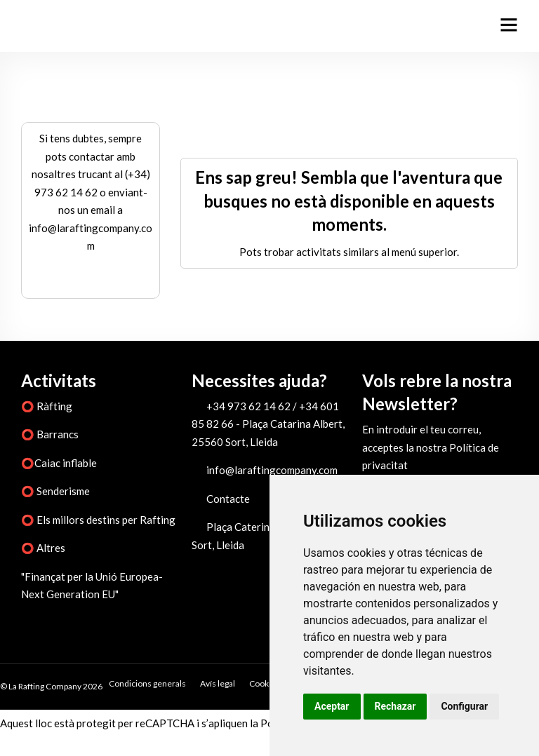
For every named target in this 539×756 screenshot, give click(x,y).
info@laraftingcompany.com (272, 470)
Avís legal (218, 683)
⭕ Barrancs (50, 434)
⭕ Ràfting (47, 406)
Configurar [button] (464, 706)
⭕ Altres (43, 548)
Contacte (228, 499)
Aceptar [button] (332, 706)
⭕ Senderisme (55, 491)
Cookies (265, 683)
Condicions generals (147, 683)
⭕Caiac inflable (59, 463)
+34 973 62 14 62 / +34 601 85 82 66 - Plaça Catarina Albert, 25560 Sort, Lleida (268, 424)
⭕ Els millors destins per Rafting (98, 520)
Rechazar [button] (395, 706)
